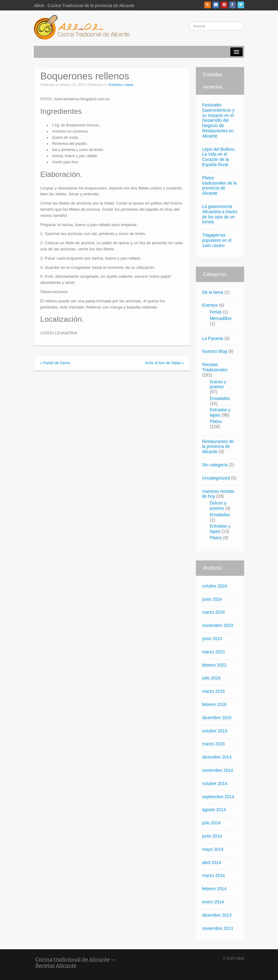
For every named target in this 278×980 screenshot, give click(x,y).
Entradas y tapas (121, 85)
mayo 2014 (213, 849)
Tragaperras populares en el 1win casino (217, 240)
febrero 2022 (214, 665)
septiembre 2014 (218, 797)
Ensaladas (220, 398)
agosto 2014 (214, 810)
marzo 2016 (213, 691)
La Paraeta (213, 338)
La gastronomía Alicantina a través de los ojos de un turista (220, 214)
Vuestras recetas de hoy (218, 494)
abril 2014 (212, 862)
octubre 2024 (215, 586)
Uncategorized (216, 478)
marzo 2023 (213, 652)
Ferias (216, 312)
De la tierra (212, 292)
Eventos (210, 305)
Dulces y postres (218, 384)
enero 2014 (213, 902)
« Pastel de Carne (55, 363)
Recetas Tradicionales (215, 367)
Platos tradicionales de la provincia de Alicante (219, 185)
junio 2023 (212, 639)
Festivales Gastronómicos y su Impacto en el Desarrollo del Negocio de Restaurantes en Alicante (218, 120)
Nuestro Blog (214, 351)
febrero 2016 (214, 704)
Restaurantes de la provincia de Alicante (218, 447)
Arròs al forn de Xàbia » (164, 363)
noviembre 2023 (217, 625)
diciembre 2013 (217, 915)
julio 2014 (211, 823)
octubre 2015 (215, 731)
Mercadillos (221, 318)
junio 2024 (212, 599)
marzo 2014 (213, 875)
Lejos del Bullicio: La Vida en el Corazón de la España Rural (219, 157)
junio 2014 (212, 836)
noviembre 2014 (217, 770)
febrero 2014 (214, 889)
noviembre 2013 (217, 928)
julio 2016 (211, 678)
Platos (216, 421)
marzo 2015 (213, 744)
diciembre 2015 (217, 718)
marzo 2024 (213, 612)
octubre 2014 (215, 783)
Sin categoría (215, 465)
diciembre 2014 (217, 757)
